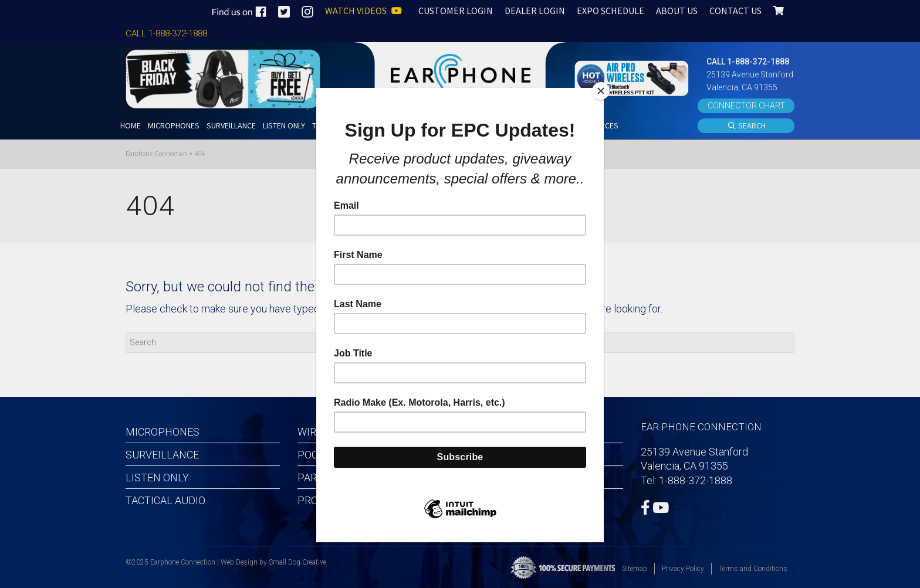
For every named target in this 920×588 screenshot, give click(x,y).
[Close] (601, 91)
